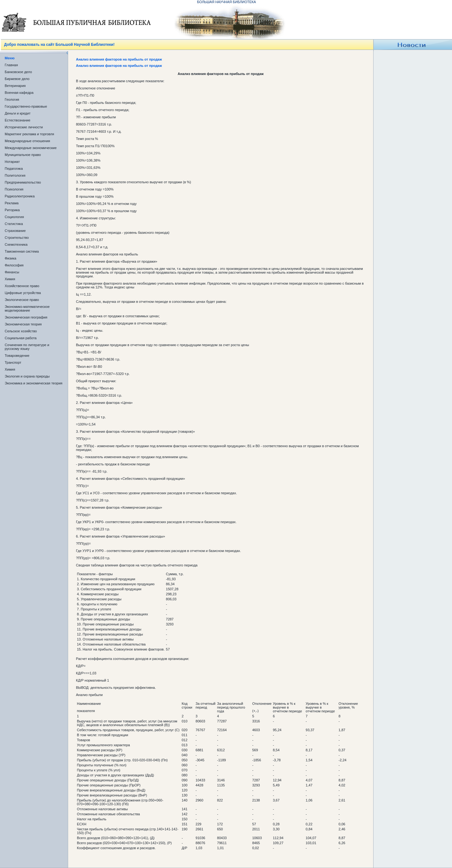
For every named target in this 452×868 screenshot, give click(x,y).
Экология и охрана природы (27, 376)
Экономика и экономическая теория (34, 383)
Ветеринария (15, 86)
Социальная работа (21, 338)
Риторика (12, 210)
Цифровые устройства (23, 293)
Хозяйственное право (22, 286)
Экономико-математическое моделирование (27, 308)
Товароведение (17, 356)
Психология (14, 189)
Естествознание (18, 120)
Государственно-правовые (26, 106)
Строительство (17, 238)
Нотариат (12, 162)
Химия (10, 279)
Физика (11, 258)
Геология (12, 99)
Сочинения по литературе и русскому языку (27, 347)
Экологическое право (22, 300)
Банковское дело (18, 72)
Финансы (12, 272)
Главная (11, 65)
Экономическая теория (23, 324)
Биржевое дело (17, 79)
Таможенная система (22, 251)
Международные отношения (27, 141)
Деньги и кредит (18, 113)
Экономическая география (26, 317)
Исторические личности (24, 127)
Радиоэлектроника (20, 196)
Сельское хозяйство (21, 331)
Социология (14, 217)
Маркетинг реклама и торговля (29, 134)
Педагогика (14, 169)
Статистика (14, 224)
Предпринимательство (23, 182)
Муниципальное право (23, 155)
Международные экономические (31, 148)
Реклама (12, 203)
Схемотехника (16, 244)
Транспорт (13, 362)
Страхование (15, 231)
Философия (14, 265)
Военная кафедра (19, 93)
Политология (15, 175)
